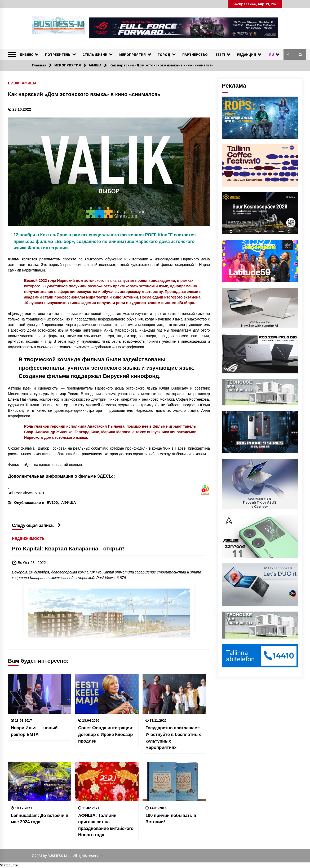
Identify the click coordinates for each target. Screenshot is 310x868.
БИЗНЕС (26, 55)
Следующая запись (36, 525)
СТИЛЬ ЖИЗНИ (95, 55)
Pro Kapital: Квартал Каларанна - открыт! (68, 549)
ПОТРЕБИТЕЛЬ (58, 55)
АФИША (29, 83)
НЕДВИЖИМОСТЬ (28, 539)
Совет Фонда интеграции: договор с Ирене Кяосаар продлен (106, 734)
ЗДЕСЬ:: (106, 476)
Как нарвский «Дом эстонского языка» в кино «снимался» (84, 94)
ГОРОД (164, 55)
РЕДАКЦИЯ (246, 55)
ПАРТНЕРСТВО (195, 55)
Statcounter (10, 865)
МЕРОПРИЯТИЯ (132, 55)
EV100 (14, 83)
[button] (289, 55)
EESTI (220, 55)
